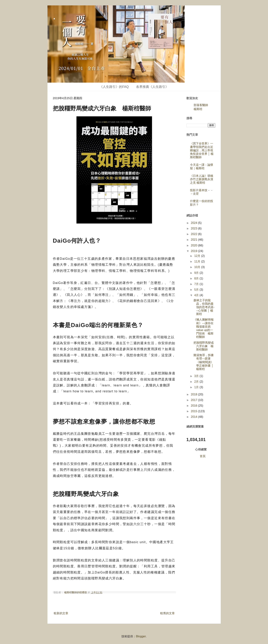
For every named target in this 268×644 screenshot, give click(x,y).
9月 (197, 273)
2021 (194, 240)
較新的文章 (61, 613)
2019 (194, 251)
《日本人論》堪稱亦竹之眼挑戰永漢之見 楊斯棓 (202, 179)
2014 (194, 417)
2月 (197, 382)
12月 (198, 256)
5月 (197, 290)
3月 (197, 376)
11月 (198, 261)
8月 (197, 278)
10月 (198, 267)
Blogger (141, 636)
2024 (194, 223)
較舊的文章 (167, 613)
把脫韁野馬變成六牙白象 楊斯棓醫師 (204, 346)
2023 (194, 228)
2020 (194, 245)
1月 (197, 387)
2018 (194, 394)
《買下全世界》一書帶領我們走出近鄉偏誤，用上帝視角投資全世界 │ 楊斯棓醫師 (202, 150)
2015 (194, 411)
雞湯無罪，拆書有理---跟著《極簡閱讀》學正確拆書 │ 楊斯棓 (204, 362)
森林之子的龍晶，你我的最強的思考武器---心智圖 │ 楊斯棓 (204, 307)
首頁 (203, 456)
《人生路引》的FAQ (114, 87)
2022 (194, 234)
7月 (197, 284)
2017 (194, 400)
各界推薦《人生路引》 (152, 87)
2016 (194, 406)
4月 (197, 295)
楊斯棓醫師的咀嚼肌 (76, 592)
